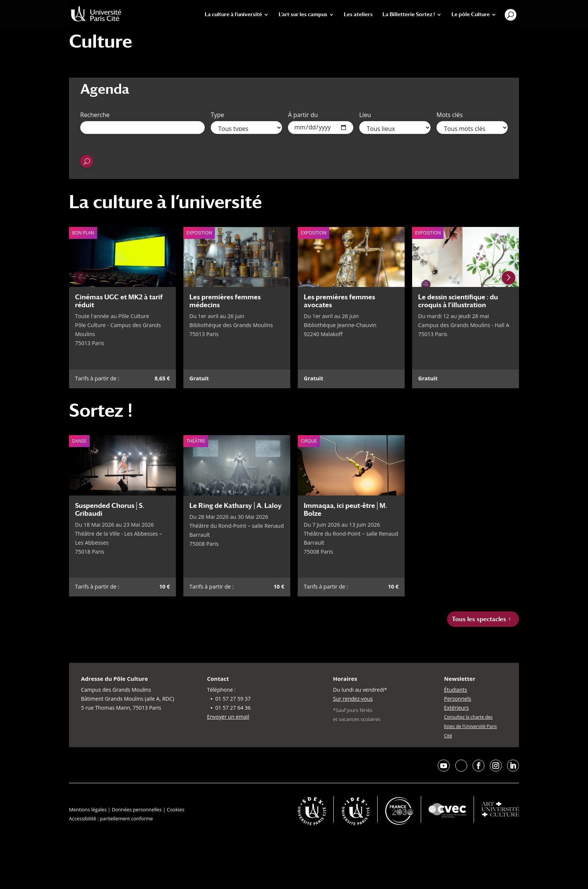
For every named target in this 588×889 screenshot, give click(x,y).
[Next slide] (508, 278)
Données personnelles (137, 809)
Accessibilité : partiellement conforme (111, 818)
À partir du (303, 115)
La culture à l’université (233, 14)
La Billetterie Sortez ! (409, 14)
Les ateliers (358, 14)
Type (217, 115)
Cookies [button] (176, 809)
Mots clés (450, 115)
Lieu (365, 115)
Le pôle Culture (471, 14)
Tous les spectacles (479, 619)
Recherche (95, 115)
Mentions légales (88, 809)
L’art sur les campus (303, 14)
